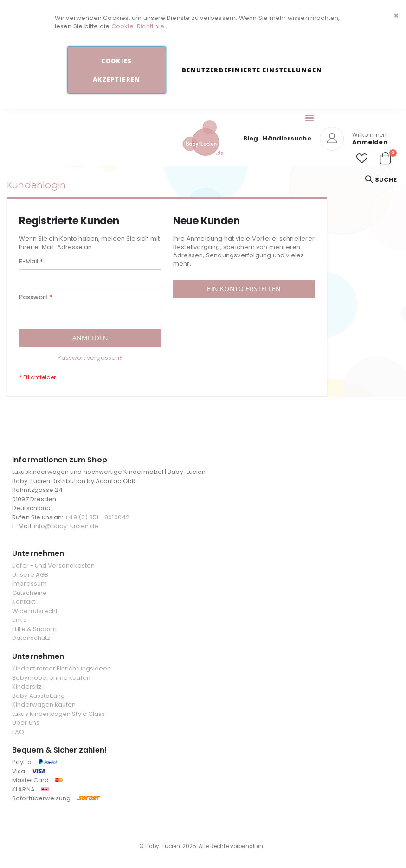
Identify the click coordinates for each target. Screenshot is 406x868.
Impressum (29, 584)
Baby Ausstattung (39, 696)
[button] (362, 159)
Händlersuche (287, 138)
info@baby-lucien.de (66, 526)
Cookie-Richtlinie (138, 26)
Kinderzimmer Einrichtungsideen (61, 668)
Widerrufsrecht (35, 611)
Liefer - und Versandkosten (53, 565)
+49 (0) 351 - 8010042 (97, 517)
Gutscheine (29, 593)
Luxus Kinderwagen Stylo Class (58, 714)
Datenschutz (31, 638)
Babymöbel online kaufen (51, 678)
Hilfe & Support (35, 629)
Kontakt (23, 602)
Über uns (26, 723)
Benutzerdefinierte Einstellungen (252, 70)
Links (19, 620)
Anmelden (370, 142)
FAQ (18, 732)
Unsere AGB (30, 575)
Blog (251, 138)
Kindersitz (27, 686)
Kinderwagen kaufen (44, 705)
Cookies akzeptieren (117, 70)
